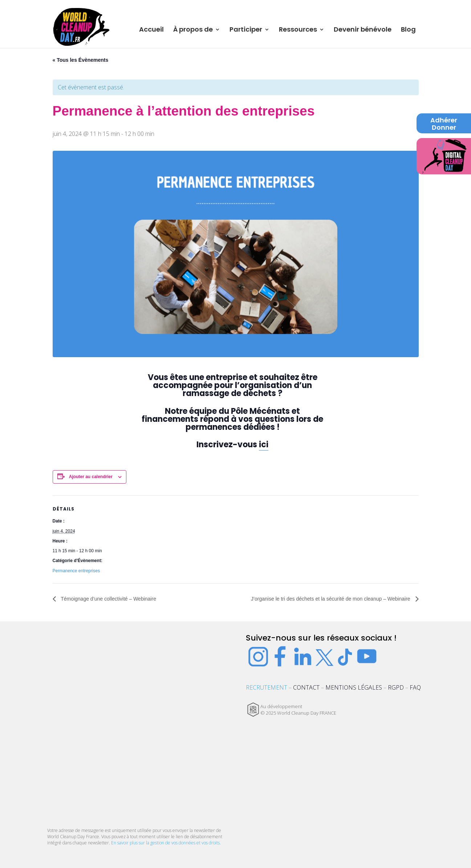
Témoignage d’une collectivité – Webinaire (108, 599)
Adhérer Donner (444, 124)
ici (264, 445)
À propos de (193, 30)
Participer (246, 30)
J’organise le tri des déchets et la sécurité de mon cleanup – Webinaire (331, 599)
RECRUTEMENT (267, 687)
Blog (408, 30)
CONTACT (306, 687)
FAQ (415, 687)
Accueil (151, 30)
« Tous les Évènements (81, 60)
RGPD (396, 687)
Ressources (298, 30)
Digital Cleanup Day (444, 154)
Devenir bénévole (363, 30)
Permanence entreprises (76, 571)
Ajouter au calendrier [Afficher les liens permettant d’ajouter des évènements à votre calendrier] (91, 477)
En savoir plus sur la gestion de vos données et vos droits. (166, 843)
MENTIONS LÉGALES (354, 687)
